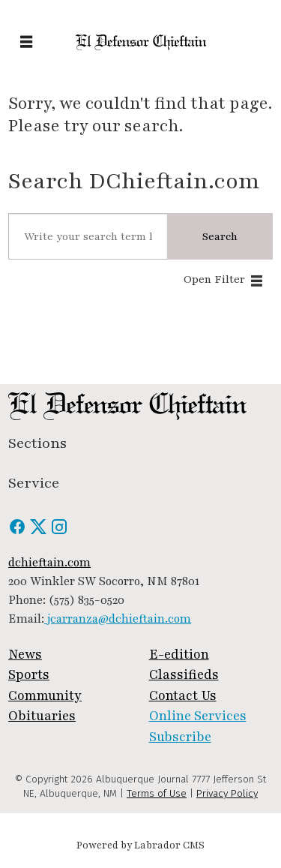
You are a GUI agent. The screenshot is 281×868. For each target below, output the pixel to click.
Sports (29, 675)
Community (45, 696)
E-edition (179, 655)
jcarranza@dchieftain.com (118, 619)
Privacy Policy (227, 793)
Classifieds (184, 675)
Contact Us (183, 696)
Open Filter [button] (214, 279)
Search (220, 236)
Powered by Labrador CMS (140, 845)
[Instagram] (59, 532)
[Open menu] (26, 43)
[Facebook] (19, 532)
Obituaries (42, 716)
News (25, 655)
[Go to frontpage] (140, 42)
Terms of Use (157, 793)
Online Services (198, 716)
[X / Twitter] (40, 532)
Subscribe (180, 737)
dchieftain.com (49, 563)
